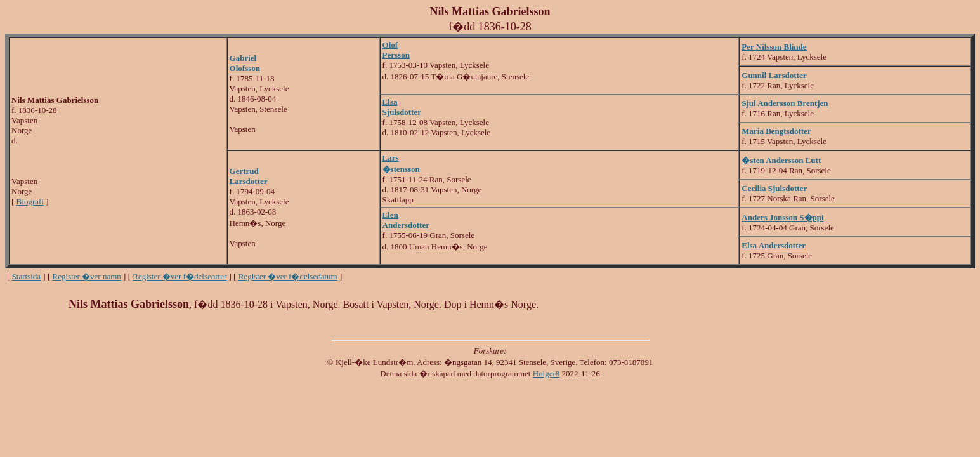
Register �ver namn (87, 276)
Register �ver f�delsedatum (288, 276)
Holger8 (546, 374)
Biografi (30, 202)
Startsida (27, 276)
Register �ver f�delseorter (180, 276)
